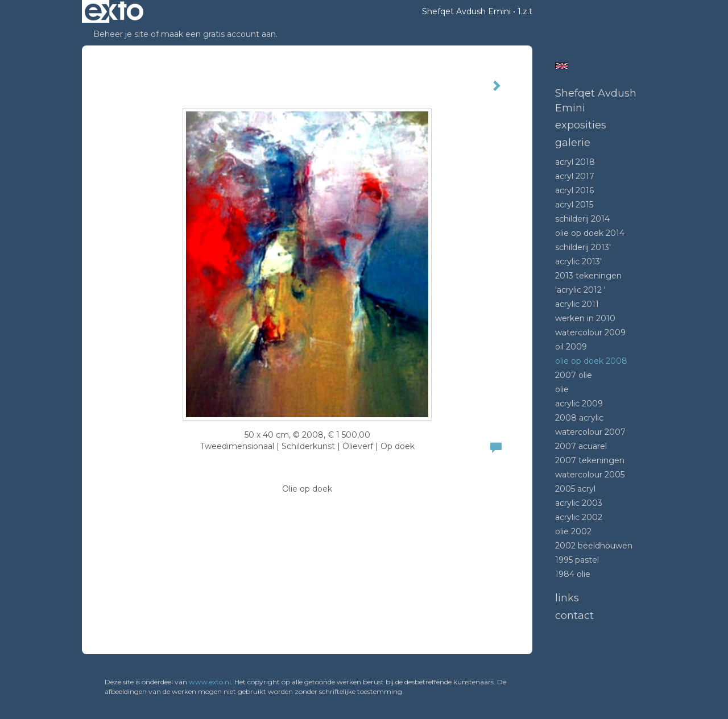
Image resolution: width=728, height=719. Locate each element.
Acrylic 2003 (579, 503)
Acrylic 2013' (578, 261)
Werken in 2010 (585, 318)
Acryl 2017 (575, 176)
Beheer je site (121, 34)
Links (567, 598)
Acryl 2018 (575, 162)
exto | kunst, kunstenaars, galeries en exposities (114, 11)
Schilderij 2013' (583, 247)
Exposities (581, 125)
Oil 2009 (571, 347)
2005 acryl (575, 489)
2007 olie (574, 375)
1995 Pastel (577, 560)
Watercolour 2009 (590, 333)
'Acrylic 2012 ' (580, 290)
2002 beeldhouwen (594, 546)
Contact (574, 616)
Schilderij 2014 (582, 219)
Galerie (573, 143)
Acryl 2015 (574, 205)
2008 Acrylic (579, 418)
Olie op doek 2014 (590, 233)
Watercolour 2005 (590, 475)
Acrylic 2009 (579, 404)
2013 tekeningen (588, 276)
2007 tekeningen (590, 460)
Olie (562, 389)
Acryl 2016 (574, 190)
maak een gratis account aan (218, 34)
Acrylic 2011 (577, 304)
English (562, 66)
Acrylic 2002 (579, 517)
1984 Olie (573, 574)
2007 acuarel (581, 446)
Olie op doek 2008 (591, 361)
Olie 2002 (573, 531)
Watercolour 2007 (590, 432)
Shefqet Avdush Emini (466, 11)
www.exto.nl (210, 682)
